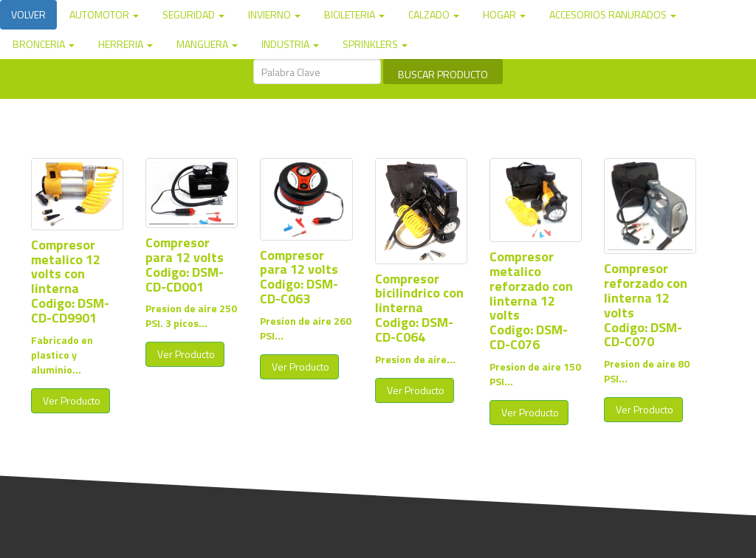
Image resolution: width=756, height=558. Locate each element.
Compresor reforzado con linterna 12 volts (646, 290)
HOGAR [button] (504, 14)
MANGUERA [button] (207, 44)
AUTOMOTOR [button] (104, 14)
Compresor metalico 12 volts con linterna (66, 266)
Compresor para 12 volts (185, 250)
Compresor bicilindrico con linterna (419, 293)
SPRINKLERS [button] (375, 44)
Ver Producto (71, 400)
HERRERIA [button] (126, 44)
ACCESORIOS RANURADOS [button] (613, 14)
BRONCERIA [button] (44, 44)
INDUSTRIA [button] (290, 44)
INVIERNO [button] (274, 14)
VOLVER (28, 14)
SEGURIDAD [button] (193, 14)
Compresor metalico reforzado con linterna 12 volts (531, 286)
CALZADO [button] (434, 14)
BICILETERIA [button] (354, 14)
